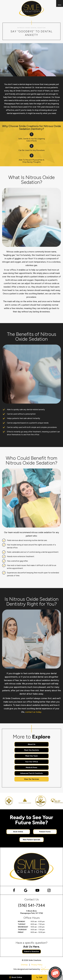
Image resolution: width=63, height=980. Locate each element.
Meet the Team (32, 756)
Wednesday (23, 927)
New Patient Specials (32, 840)
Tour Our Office (32, 762)
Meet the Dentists (32, 750)
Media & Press (31, 768)
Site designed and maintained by (30, 969)
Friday (21, 932)
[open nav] (60, 3)
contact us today (33, 712)
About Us (32, 744)
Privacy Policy (37, 965)
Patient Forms (45, 832)
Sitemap (24, 965)
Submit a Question (31, 952)
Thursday (22, 930)
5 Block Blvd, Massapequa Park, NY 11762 (32, 912)
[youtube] (37, 890)
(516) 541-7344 (32, 905)
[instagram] (49, 890)
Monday (21, 922)
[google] (26, 890)
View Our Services (31, 779)
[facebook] (14, 890)
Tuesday (22, 924)
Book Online (18, 832)
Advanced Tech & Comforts (31, 773)
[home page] (31, 9)
